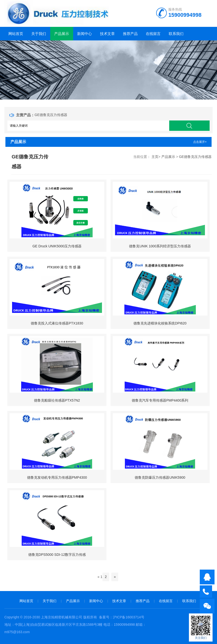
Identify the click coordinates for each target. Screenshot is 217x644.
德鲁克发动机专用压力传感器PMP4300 (57, 477)
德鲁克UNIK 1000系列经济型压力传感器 (160, 246)
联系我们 (176, 34)
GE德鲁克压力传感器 (51, 115)
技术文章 (107, 34)
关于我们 (39, 34)
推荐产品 (130, 34)
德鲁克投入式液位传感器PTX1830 (57, 323)
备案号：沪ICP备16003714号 (122, 617)
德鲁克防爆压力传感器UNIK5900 (160, 477)
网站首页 (16, 34)
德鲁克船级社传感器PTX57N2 (57, 400)
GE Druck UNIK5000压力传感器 (57, 246)
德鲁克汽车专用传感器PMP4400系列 (160, 400)
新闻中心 (84, 34)
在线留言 (153, 34)
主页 (155, 157)
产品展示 (62, 34)
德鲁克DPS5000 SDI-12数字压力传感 (57, 555)
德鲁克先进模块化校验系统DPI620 (160, 323)
